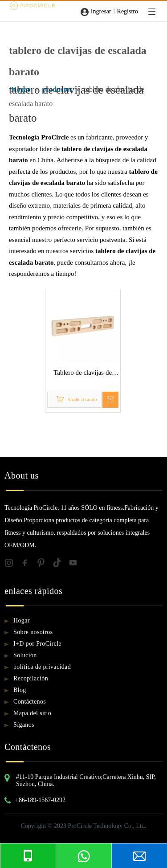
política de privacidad (42, 667)
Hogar (22, 620)
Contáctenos (30, 702)
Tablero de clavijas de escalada (83, 374)
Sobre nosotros (33, 632)
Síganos (24, 725)
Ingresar (101, 11)
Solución (25, 655)
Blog (20, 690)
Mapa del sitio (32, 713)
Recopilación (31, 678)
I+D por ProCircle (37, 644)
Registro (128, 11)
